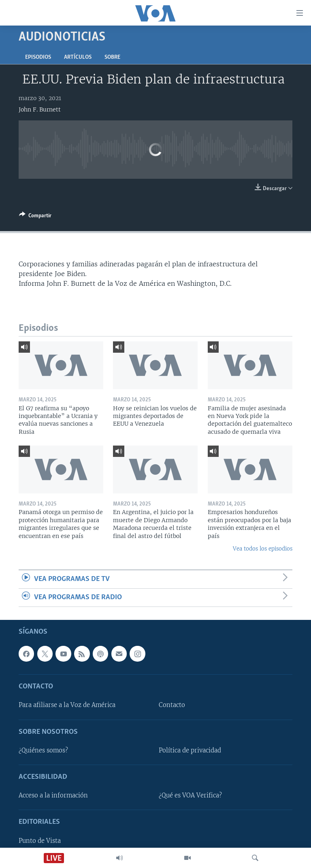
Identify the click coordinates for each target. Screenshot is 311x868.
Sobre (112, 57)
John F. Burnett (40, 109)
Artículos (78, 57)
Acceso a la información (53, 796)
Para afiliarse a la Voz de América (67, 705)
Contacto (172, 705)
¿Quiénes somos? (43, 750)
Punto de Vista (40, 841)
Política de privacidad (190, 750)
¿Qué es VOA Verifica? (190, 796)
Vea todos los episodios (263, 549)
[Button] (35, 217)
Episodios (38, 57)
